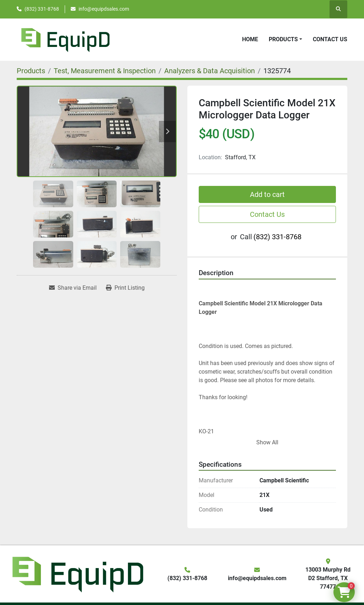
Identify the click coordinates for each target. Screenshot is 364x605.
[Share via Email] (73, 288)
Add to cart (267, 194)
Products (283, 39)
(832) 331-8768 (42, 9)
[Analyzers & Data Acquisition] (210, 71)
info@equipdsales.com (104, 9)
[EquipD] (77, 574)
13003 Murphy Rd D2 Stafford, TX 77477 (328, 578)
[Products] (31, 71)
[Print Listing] (125, 288)
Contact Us (330, 39)
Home (250, 39)
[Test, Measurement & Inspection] (105, 71)
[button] (285, 39)
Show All (267, 442)
